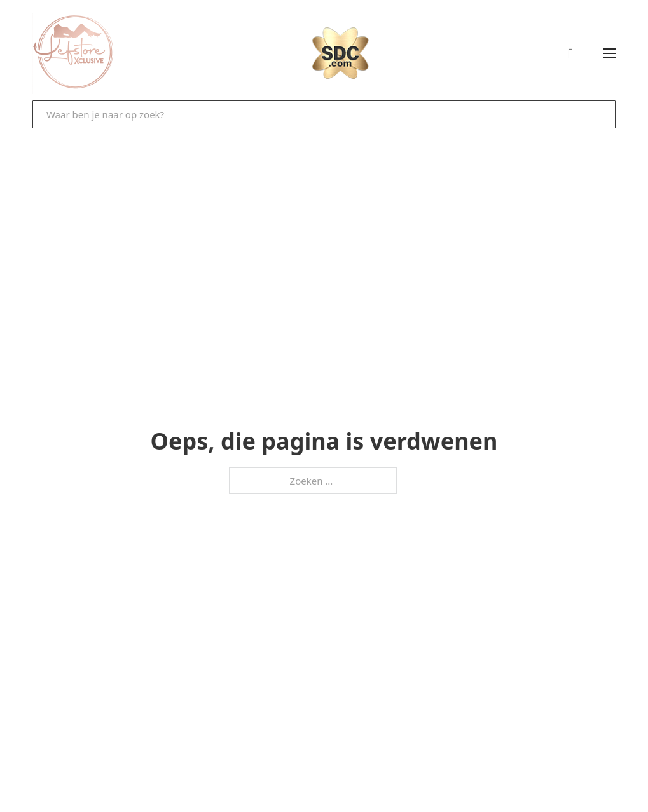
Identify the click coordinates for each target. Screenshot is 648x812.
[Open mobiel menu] (609, 53)
